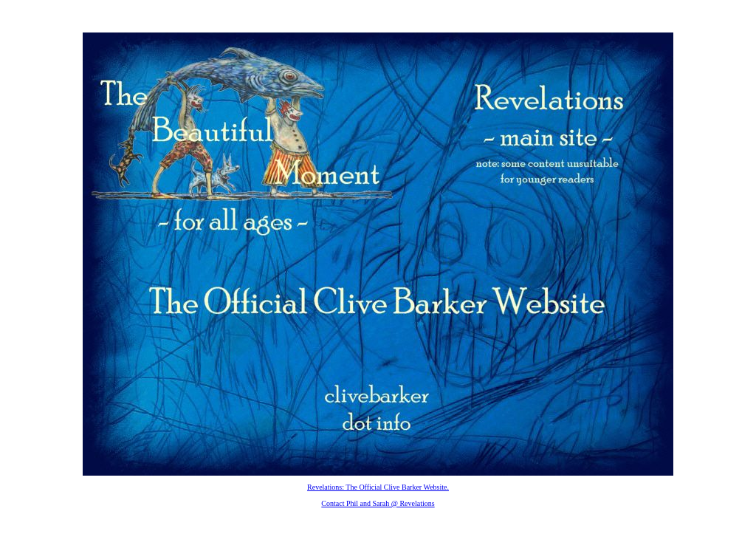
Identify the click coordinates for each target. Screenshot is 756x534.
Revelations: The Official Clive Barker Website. (378, 487)
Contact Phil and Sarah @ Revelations (378, 503)
